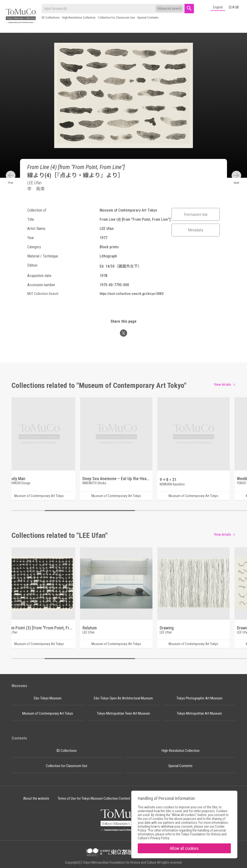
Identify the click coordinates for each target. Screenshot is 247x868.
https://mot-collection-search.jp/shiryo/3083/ (132, 294)
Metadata (196, 230)
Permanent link (196, 214)
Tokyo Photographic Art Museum (199, 698)
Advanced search (169, 8)
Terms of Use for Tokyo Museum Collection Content (94, 798)
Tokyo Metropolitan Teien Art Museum (123, 713)
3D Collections (51, 18)
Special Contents (148, 18)
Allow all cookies (184, 848)
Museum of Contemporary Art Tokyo (48, 713)
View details (223, 384)
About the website (36, 798)
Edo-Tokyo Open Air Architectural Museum (123, 698)
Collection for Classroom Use (116, 18)
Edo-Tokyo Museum (48, 698)
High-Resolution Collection (79, 18)
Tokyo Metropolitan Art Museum (199, 713)
